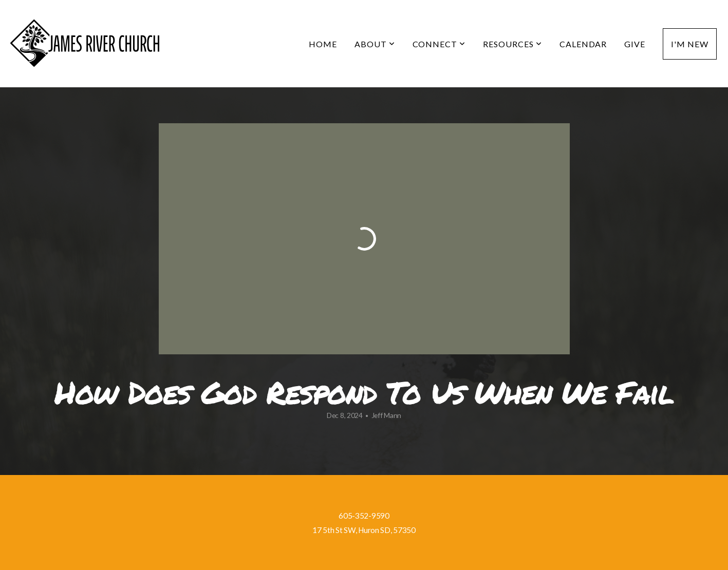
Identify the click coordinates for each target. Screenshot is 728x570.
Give (635, 44)
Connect (439, 44)
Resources (512, 44)
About (375, 44)
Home (323, 44)
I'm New (690, 44)
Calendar (583, 44)
